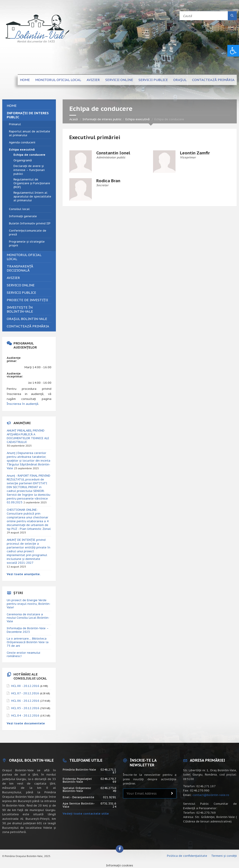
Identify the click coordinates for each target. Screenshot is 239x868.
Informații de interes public (102, 119)
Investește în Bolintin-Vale (20, 309)
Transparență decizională (20, 268)
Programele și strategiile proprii (27, 243)
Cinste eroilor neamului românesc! (23, 654)
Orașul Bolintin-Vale (27, 319)
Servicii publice (153, 80)
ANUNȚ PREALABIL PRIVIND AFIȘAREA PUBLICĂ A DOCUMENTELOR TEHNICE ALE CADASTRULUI (28, 436)
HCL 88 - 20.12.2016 (25, 686)
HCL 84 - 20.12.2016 (25, 716)
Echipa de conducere (29, 155)
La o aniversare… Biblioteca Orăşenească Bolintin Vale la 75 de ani (28, 642)
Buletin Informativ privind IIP (30, 223)
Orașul (180, 80)
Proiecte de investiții (27, 300)
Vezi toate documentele (26, 723)
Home (25, 80)
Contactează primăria (213, 80)
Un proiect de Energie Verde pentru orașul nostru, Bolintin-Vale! (29, 604)
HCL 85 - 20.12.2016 (25, 708)
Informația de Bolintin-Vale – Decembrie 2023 (28, 630)
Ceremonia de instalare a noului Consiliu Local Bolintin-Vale (28, 618)
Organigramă (23, 160)
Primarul (15, 124)
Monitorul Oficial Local (58, 80)
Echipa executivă (138, 119)
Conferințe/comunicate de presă (28, 232)
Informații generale (23, 216)
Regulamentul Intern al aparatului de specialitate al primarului (32, 196)
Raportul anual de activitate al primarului (30, 133)
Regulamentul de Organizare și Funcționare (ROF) (32, 183)
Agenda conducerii (22, 142)
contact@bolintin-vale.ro (211, 795)
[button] (233, 51)
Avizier (93, 80)
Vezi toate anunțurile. (24, 574)
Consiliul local (19, 209)
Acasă (74, 119)
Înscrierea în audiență (23, 404)
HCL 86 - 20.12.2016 (25, 701)
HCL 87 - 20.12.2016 (25, 693)
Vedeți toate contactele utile (86, 814)
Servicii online (119, 80)
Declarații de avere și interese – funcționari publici (29, 170)
